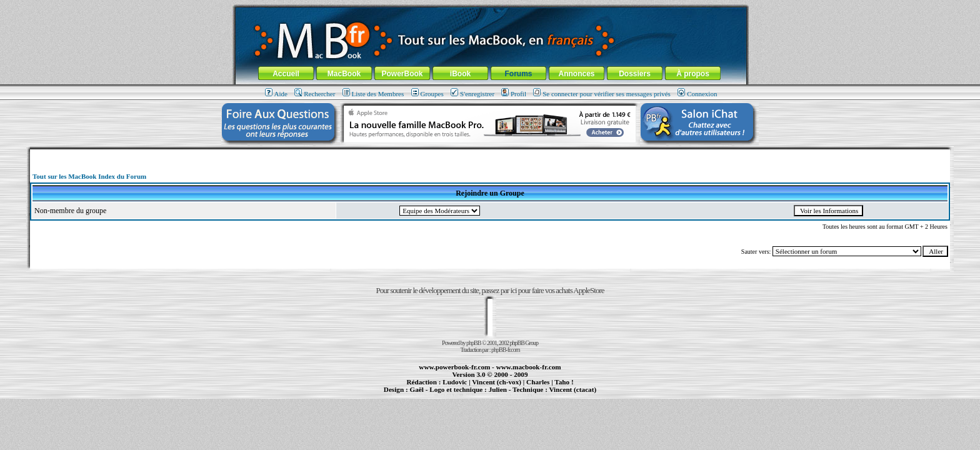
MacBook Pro (448, 395)
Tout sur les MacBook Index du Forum (89, 176)
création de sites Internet (568, 395)
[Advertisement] (490, 154)
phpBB (473, 343)
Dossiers (635, 74)
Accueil (286, 74)
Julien (498, 389)
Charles (538, 382)
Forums (518, 74)
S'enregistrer (472, 94)
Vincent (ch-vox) (497, 382)
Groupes (427, 94)
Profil (514, 94)
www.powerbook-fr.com (454, 367)
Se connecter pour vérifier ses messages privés (602, 94)
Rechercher (315, 94)
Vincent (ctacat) (572, 389)
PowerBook (402, 74)
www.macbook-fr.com (529, 367)
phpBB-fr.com (506, 350)
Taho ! (564, 382)
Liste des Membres (373, 94)
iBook (460, 74)
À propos (693, 74)
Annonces (576, 74)
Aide (276, 94)
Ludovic (455, 382)
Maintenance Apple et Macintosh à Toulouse (510, 395)
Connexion (697, 94)
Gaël (416, 389)
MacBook (344, 74)
